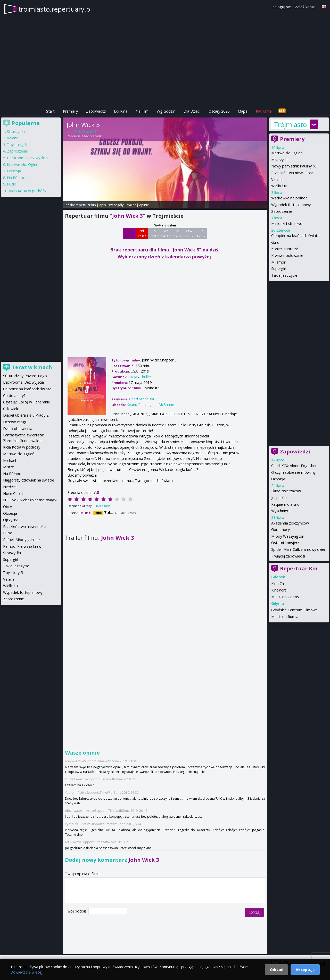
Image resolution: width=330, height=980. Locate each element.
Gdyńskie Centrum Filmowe (294, 610)
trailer (131, 205)
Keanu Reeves (138, 405)
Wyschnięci (280, 511)
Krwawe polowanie (287, 255)
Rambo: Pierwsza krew (22, 546)
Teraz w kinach (32, 367)
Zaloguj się (282, 7)
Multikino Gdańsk (286, 597)
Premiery (70, 111)
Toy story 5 (17, 145)
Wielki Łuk (11, 586)
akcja (133, 377)
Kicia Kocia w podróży (28, 191)
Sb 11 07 (129, 233)
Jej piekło (279, 498)
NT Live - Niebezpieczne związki (30, 500)
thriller (146, 377)
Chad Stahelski (92, 136)
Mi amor (278, 262)
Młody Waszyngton (288, 536)
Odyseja (278, 479)
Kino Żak (278, 584)
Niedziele (11, 487)
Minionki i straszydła (288, 223)
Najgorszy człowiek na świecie (29, 480)
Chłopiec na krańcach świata (295, 236)
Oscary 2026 (219, 111)
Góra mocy (280, 530)
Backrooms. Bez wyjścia (27, 158)
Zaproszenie (282, 211)
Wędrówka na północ (289, 198)
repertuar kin (86, 205)
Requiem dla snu (285, 504)
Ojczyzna (11, 520)
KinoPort (279, 590)
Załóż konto (305, 7)
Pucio (12, 184)
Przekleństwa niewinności (293, 173)
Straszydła (16, 132)
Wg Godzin (166, 111)
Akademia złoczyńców (290, 523)
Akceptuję (305, 970)
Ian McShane (163, 405)
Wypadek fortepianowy (291, 205)
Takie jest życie (284, 275)
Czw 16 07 (189, 233)
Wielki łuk (279, 186)
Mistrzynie (280, 160)
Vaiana (277, 179)
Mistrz (8, 467)
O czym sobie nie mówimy (293, 472)
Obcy (7, 507)
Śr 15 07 (177, 233)
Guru (275, 242)
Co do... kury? (14, 396)
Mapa (243, 111)
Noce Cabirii (13, 493)
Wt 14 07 (165, 233)
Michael (10, 461)
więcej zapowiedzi (290, 556)
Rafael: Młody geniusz (22, 540)
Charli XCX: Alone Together (294, 466)
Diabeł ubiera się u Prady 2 (26, 415)
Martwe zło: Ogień (287, 153)
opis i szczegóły (111, 205)
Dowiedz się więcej (26, 972)
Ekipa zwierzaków (286, 491)
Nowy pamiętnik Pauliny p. (294, 166)
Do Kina (121, 111)
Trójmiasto (290, 124)
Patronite (264, 111)
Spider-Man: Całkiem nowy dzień (299, 549)
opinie (144, 205)
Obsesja (14, 171)
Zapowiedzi (96, 111)
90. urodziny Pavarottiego (25, 376)
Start (50, 111)
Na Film (142, 111)
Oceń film (103, 506)
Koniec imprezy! (284, 249)
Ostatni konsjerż (285, 543)
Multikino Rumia (285, 617)
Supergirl (279, 269)
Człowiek (11, 409)
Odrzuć (276, 970)
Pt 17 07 (201, 233)
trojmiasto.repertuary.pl (55, 9)
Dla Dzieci (192, 111)
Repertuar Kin (299, 568)
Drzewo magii (15, 422)
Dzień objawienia (18, 429)
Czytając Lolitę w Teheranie (27, 402)
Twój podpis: (77, 911)
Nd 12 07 (142, 233)
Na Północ (16, 178)
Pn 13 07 (154, 233)
